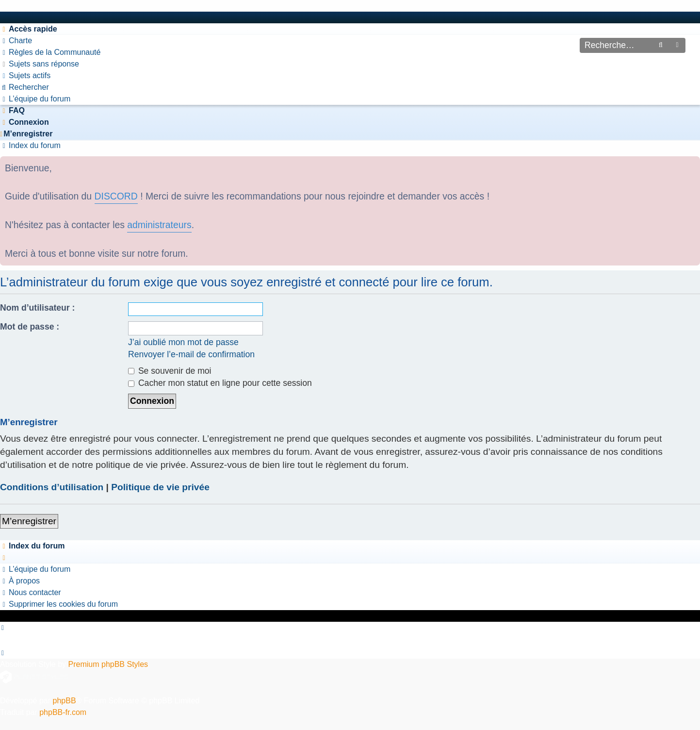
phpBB (65, 701)
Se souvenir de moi (170, 371)
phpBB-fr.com (63, 712)
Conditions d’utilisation (52, 487)
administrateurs (159, 225)
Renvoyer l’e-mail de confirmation (191, 354)
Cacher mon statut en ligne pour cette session (220, 383)
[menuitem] (16, 41)
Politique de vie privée (160, 487)
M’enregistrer (29, 521)
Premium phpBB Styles (108, 664)
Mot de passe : (30, 327)
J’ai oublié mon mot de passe (183, 342)
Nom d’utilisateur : (37, 308)
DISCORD (116, 196)
